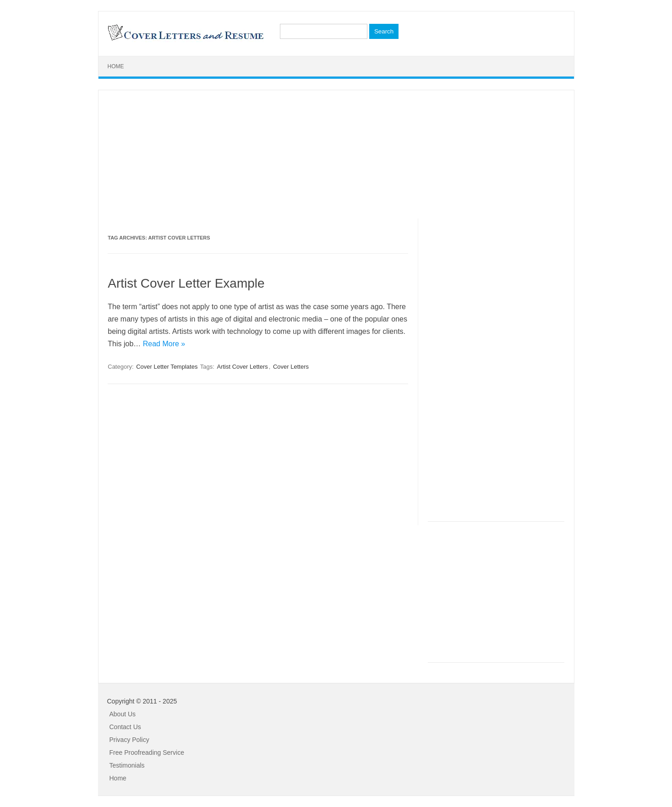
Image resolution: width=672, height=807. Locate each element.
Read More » (164, 344)
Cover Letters (291, 367)
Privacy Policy (129, 740)
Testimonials (127, 765)
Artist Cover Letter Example (186, 283)
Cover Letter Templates (167, 367)
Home (116, 66)
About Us (123, 714)
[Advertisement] (336, 154)
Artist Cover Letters (242, 367)
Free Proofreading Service (147, 752)
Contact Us (125, 727)
